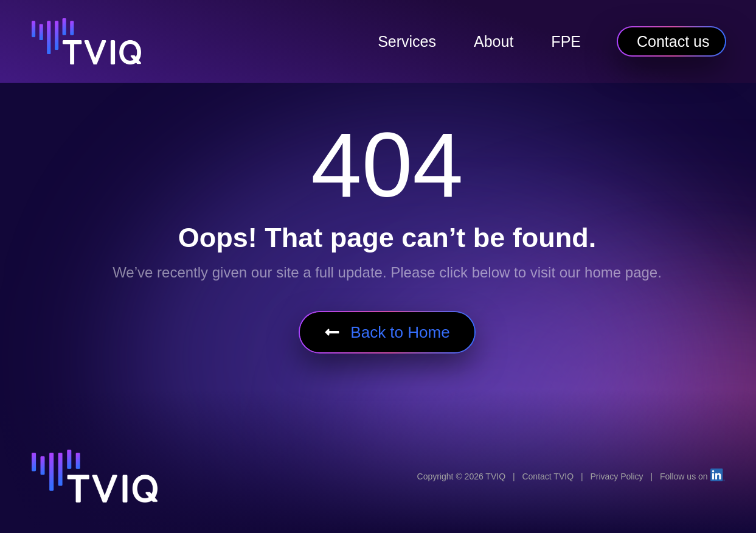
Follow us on (692, 476)
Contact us (673, 41)
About (494, 41)
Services (407, 41)
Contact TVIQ (548, 476)
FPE (566, 41)
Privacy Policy (616, 476)
